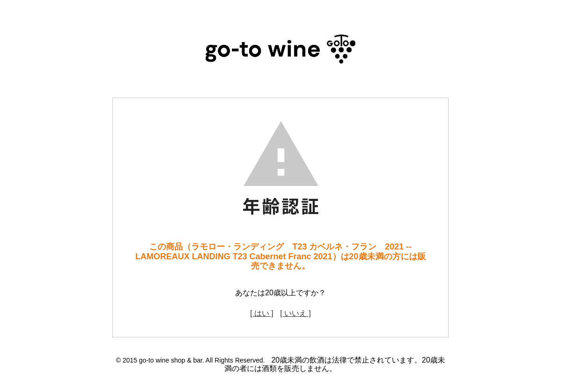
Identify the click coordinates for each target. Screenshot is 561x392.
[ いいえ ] (295, 313)
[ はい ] (262, 313)
